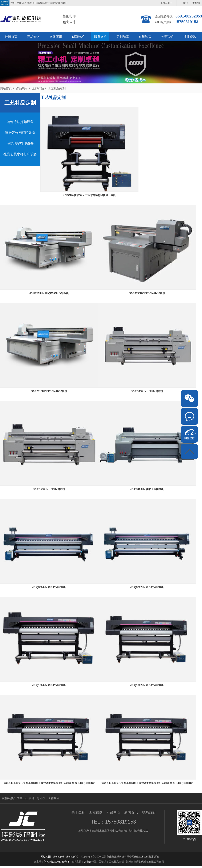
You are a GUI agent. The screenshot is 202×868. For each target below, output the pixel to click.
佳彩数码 (53, 798)
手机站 (196, 3)
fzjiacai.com (142, 857)
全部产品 (38, 88)
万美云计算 (90, 862)
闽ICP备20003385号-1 (57, 862)
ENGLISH (167, 3)
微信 (186, 3)
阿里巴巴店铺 (26, 798)
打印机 (41, 798)
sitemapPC (72, 857)
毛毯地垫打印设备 (20, 143)
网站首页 (6, 88)
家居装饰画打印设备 (20, 133)
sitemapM (58, 857)
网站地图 (46, 857)
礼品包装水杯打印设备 (20, 154)
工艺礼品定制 (57, 88)
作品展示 (22, 88)
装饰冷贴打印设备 (20, 122)
